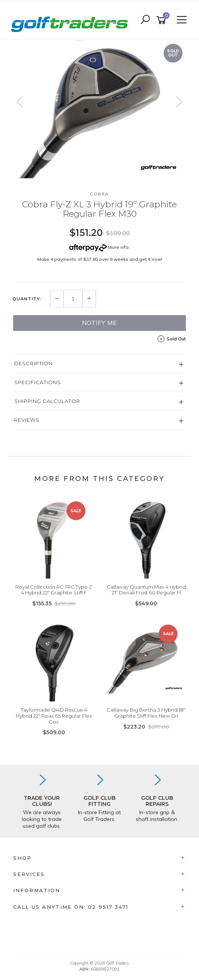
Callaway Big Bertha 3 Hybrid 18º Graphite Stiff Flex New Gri (146, 713)
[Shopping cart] (163, 20)
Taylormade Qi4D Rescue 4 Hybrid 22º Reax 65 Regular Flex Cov (54, 716)
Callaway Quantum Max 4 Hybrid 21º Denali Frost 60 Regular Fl (146, 590)
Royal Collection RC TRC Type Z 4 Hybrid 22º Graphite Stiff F (54, 590)
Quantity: (27, 299)
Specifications (38, 382)
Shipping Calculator (47, 401)
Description (33, 363)
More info (99, 247)
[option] (99, 109)
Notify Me (99, 323)
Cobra (99, 194)
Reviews (27, 420)
